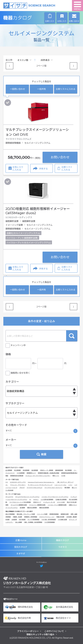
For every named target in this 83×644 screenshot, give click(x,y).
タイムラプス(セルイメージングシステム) (27, 497)
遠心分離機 (19, 522)
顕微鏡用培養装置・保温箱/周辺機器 (49, 473)
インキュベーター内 (49, 502)
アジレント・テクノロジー (18, 485)
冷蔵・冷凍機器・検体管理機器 (33, 522)
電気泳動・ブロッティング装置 (26, 514)
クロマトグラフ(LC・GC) (47, 517)
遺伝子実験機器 (10, 514)
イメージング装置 (42, 514)
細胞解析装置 (65, 514)
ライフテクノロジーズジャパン (53, 488)
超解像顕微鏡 (59, 470)
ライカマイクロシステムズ (34, 488)
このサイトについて (54, 631)
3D (30, 499)
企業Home (21, 540)
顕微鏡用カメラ (31, 473)
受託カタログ (21, 547)
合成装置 (14, 519)
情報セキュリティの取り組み (40, 634)
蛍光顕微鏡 (35, 470)
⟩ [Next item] (73, 66)
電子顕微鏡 (68, 470)
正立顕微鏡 (9, 470)
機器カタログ (27, 18)
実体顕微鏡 (26, 470)
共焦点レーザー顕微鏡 (47, 470)
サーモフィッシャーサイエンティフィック (40, 485)
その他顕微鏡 (21, 473)
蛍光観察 (22, 508)
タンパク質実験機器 (33, 519)
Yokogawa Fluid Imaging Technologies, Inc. (41, 482)
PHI (7, 482)
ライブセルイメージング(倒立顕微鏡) (20, 502)
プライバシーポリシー (28, 631)
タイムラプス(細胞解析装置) (19, 505)
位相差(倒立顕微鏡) (61, 499)
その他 (63, 476)
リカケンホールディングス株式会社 (27, 580)
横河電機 (67, 488)
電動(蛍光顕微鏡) (44, 508)
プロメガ (22, 488)
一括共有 (41, 89)
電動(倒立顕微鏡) (32, 508)
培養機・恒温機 (17, 517)
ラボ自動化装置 (62, 519)
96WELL (36, 499)
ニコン (70, 485)
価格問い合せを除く (20, 373)
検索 (72, 336)
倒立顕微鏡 (17, 470)
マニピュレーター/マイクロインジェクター (38, 476)
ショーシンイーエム (60, 485)
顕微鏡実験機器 (54, 514)
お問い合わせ (60, 157)
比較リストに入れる (66, 89)
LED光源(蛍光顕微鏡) (47, 499)
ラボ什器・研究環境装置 (49, 519)
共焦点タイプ (37, 502)
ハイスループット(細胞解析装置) (57, 505)
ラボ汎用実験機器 (49, 522)
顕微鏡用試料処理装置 (17, 476)
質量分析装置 (60, 517)
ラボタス (62, 547)
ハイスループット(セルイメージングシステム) (55, 497)
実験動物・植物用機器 (31, 517)
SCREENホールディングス (18, 482)
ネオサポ (21, 554)
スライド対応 (61, 502)
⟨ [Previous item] (10, 66)
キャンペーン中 (18, 345)
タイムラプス (9, 497)
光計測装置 (22, 519)
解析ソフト (56, 476)
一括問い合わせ (17, 89)
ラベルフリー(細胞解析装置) (37, 505)
